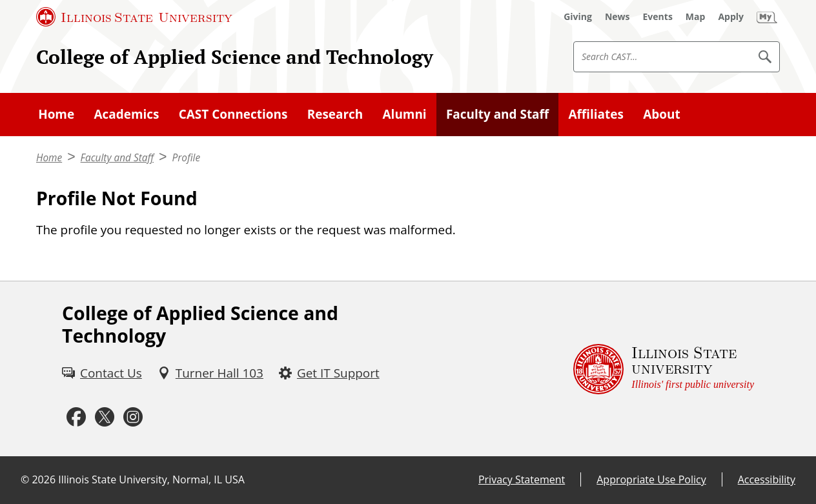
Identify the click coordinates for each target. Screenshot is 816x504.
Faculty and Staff (497, 114)
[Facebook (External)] (76, 417)
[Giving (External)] (578, 17)
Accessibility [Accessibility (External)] (767, 479)
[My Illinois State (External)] (767, 17)
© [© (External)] (25, 479)
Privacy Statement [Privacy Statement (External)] (522, 479)
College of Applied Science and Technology (235, 56)
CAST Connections (233, 114)
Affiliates (596, 114)
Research (335, 114)
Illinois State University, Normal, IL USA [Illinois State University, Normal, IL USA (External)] (151, 479)
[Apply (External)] (731, 17)
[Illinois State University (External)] (134, 17)
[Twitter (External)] (105, 417)
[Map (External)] (696, 17)
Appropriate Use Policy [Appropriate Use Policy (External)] (651, 479)
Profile (186, 158)
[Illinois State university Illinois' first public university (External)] (664, 369)
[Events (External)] (658, 17)
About (661, 114)
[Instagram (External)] (133, 417)
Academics (126, 114)
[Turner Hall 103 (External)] (210, 373)
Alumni (405, 114)
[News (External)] (617, 17)
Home (56, 114)
